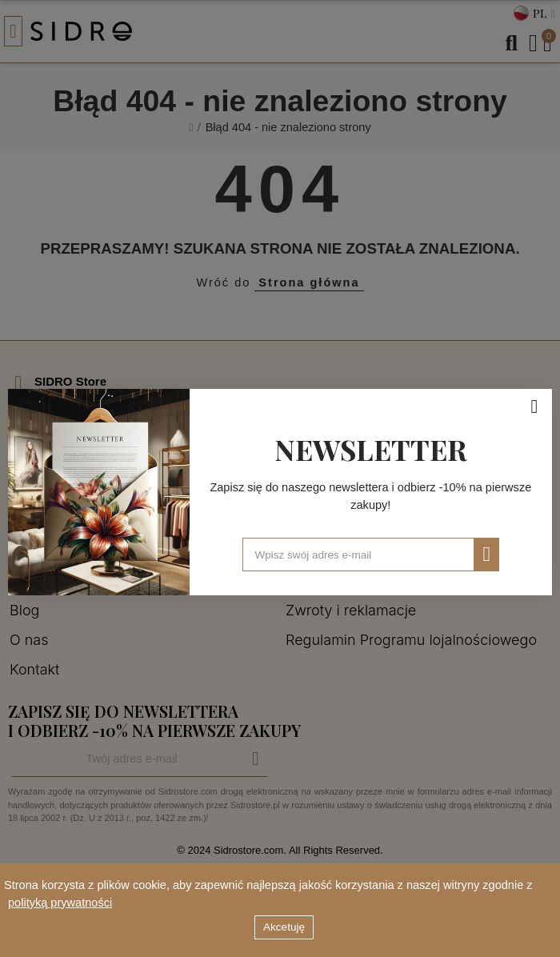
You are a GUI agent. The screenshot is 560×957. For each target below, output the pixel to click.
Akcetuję (284, 927)
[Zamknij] (534, 406)
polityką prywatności (60, 903)
